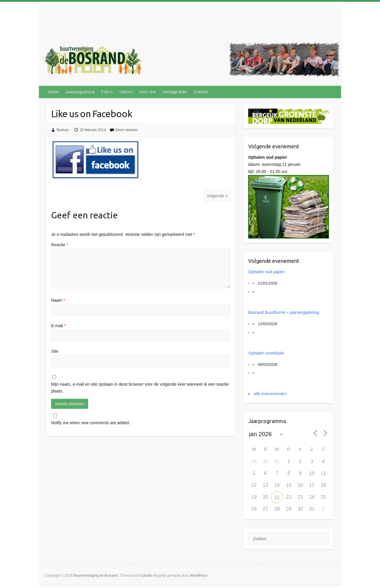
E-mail (58, 326)
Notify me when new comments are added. (90, 423)
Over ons (147, 92)
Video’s (126, 92)
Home (53, 92)
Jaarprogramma (80, 92)
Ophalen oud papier (266, 272)
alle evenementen (270, 394)
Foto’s (107, 92)
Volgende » (217, 196)
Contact (201, 92)
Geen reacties (127, 130)
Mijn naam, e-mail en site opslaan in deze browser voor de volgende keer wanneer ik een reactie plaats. (140, 388)
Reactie (60, 245)
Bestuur (63, 130)
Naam (58, 300)
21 (277, 497)
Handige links (175, 92)
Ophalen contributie (266, 353)
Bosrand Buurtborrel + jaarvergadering (284, 312)
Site (55, 351)
